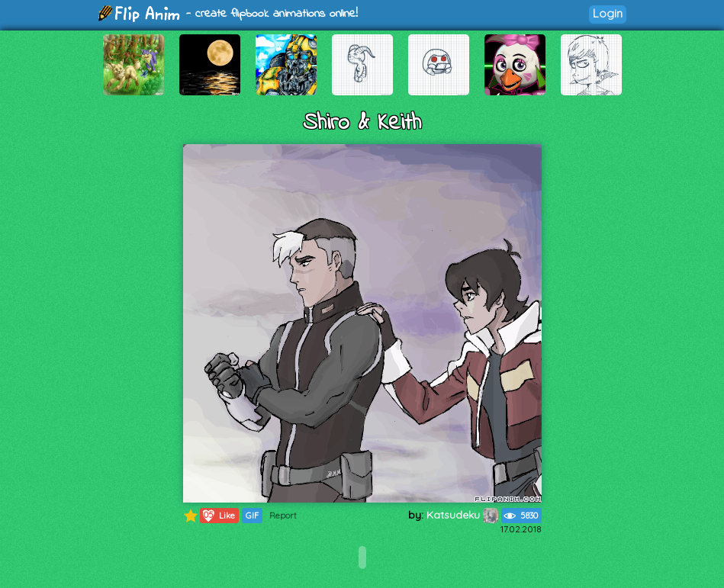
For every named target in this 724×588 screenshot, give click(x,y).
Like (218, 516)
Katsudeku (462, 515)
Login (608, 13)
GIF (252, 516)
